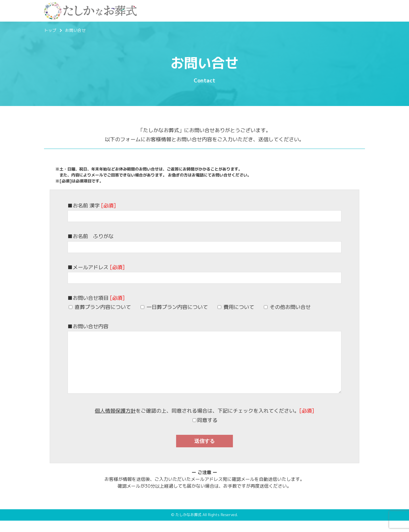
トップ (50, 30)
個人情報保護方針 (115, 422)
